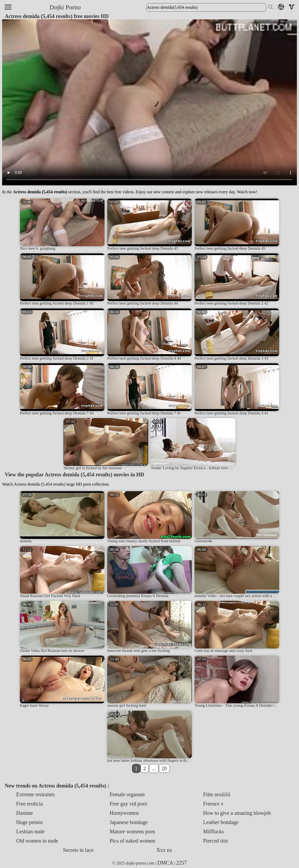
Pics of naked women (132, 841)
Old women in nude (37, 841)
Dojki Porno (65, 7)
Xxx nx (164, 850)
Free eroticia (30, 804)
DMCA (165, 863)
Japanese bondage (129, 822)
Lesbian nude (30, 831)
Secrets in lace (78, 850)
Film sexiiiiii (217, 794)
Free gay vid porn (128, 804)
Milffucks (214, 831)
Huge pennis (30, 822)
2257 (182, 863)
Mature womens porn (132, 831)
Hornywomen (124, 813)
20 (164, 768)
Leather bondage (221, 822)
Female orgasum (127, 794)
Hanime (24, 813)
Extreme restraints (35, 794)
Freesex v (213, 804)
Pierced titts (216, 841)
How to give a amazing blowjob (237, 813)
